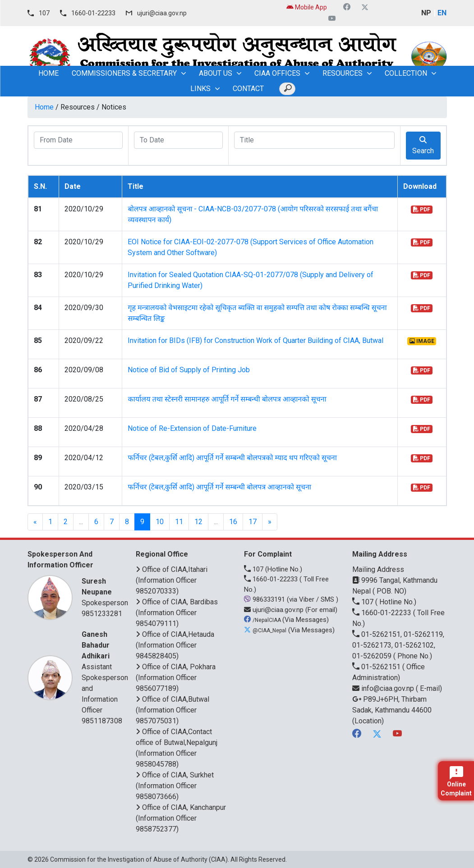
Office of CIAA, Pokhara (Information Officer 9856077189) (176, 678)
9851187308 (102, 721)
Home (44, 107)
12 (198, 522)
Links (200, 89)
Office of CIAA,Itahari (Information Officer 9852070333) (172, 580)
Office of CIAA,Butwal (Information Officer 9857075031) (173, 710)
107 (44, 13)
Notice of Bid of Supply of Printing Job (189, 370)
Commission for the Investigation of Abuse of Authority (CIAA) (139, 859)
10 (160, 522)
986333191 (265, 599)
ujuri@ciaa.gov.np (162, 13)
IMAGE (422, 341)
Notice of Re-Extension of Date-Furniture (192, 428)
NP (426, 13)
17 (253, 522)
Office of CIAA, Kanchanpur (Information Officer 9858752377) (181, 818)
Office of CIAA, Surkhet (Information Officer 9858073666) (175, 786)
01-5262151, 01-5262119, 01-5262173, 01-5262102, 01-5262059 (398, 645)
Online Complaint (456, 781)
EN (442, 13)
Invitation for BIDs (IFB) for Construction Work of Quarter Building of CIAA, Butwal (255, 340)
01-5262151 (377, 667)
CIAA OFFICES (277, 73)
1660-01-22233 (93, 13)
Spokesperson (105, 592)
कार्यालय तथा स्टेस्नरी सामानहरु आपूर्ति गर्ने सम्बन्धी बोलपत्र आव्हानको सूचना (227, 399)
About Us (216, 73)
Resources (343, 73)
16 (233, 522)
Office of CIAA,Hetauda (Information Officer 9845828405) (175, 645)
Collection (406, 73)
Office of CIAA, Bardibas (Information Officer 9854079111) (177, 613)
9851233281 (102, 614)
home (48, 73)
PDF (422, 210)
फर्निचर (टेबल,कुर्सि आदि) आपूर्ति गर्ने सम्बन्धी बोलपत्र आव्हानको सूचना (219, 487)
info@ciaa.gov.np (384, 688)
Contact (248, 89)
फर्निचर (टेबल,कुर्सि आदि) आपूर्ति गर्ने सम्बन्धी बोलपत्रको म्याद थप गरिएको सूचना (232, 458)
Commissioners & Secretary (124, 73)
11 (179, 522)
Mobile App (307, 7)
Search (423, 146)
